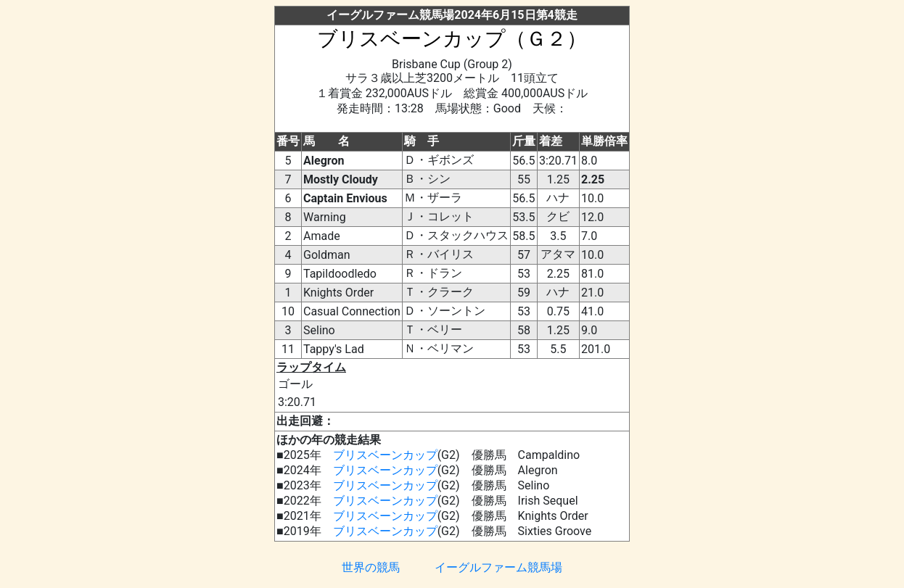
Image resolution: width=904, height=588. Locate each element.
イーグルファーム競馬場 (498, 567)
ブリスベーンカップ (385, 455)
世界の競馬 (371, 567)
